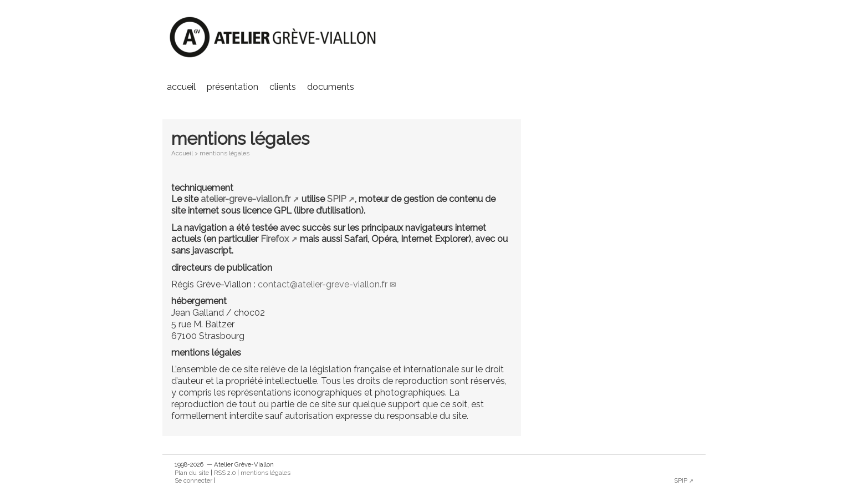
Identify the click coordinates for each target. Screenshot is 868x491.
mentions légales (265, 473)
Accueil (181, 87)
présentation (233, 87)
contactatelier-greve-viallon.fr (323, 284)
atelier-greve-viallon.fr (246, 199)
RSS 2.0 (225, 473)
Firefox (275, 239)
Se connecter (193, 480)
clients (283, 87)
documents (331, 87)
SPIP (336, 199)
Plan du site (192, 473)
